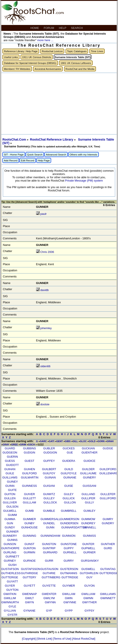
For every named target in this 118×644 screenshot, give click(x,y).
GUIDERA (69, 461)
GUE (70, 453)
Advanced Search (56, 154)
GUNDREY (88, 523)
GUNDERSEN (69, 523)
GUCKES (69, 448)
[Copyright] (29, 639)
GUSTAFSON (10, 569)
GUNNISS (89, 536)
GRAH (110, 441)
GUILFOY (49, 473)
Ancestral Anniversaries (48, 69)
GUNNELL (89, 527)
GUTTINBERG (51, 577)
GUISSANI (89, 486)
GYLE (12, 606)
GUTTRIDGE (70, 577)
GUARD (10, 448)
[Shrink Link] (45, 639)
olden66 (45, 366)
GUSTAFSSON (31, 569)
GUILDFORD (108, 469)
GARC (43, 441)
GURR (49, 561)
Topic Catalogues (77, 51)
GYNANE (29, 611)
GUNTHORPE (10, 548)
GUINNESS (29, 486)
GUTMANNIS (69, 573)
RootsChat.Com (14, 139)
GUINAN (50, 477)
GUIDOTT (12, 465)
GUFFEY (49, 461)
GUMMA (10, 519)
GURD (108, 548)
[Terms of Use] (62, 639)
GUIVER (29, 494)
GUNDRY (108, 523)
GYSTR (12, 615)
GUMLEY (89, 511)
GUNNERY (10, 536)
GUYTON (12, 590)
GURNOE (29, 561)
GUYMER (69, 586)
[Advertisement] (59, 104)
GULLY (90, 502)
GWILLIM (10, 598)
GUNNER (12, 532)
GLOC (83, 441)
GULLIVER (10, 502)
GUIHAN (10, 469)
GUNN (50, 527)
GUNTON (29, 548)
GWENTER (49, 594)
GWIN (69, 598)
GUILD (69, 469)
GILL (75, 441)
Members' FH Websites (17, 69)
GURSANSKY (90, 561)
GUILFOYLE (69, 473)
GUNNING (29, 536)
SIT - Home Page (14, 154)
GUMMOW (88, 519)
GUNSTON (49, 544)
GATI (51, 441)
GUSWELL (88, 569)
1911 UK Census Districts (37, 57)
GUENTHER (89, 453)
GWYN (29, 602)
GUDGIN (29, 453)
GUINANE (70, 477)
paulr (43, 214)
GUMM (12, 515)
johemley (46, 328)
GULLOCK (50, 502)
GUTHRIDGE (29, 573)
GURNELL (70, 552)
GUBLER (49, 448)
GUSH (12, 565)
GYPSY (89, 611)
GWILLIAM (88, 594)
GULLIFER (88, 498)
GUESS (10, 461)
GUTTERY (29, 577)
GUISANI (49, 486)
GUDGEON (10, 453)
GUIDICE (89, 461)
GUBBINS (30, 448)
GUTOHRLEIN (89, 573)
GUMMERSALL (51, 519)
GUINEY (12, 482)
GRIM (23, 445)
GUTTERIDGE (109, 573)
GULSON (12, 507)
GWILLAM (69, 594)
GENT (59, 441)
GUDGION (50, 453)
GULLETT (30, 498)
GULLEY (49, 498)
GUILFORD (29, 473)
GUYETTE (49, 586)
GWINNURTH (10, 602)
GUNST (29, 544)
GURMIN (29, 552)
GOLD (92, 441)
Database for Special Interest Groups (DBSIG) (30, 63)
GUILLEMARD (109, 473)
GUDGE (108, 448)
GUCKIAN (88, 448)
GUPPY (69, 548)
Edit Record (28, 160)
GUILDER (88, 469)
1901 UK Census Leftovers (76, 63)
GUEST (29, 461)
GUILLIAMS (10, 477)
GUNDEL (49, 523)
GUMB (29, 511)
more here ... (45, 40)
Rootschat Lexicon (52, 51)
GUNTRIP (49, 548)
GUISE (69, 486)
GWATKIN (10, 594)
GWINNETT (108, 598)
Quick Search (35, 154)
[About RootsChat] (84, 639)
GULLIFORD (108, 498)
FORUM (49, 28)
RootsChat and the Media (80, 69)
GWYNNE (70, 602)
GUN (10, 523)
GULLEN (10, 498)
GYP (49, 611)
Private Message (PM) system (84, 181)
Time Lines (97, 51)
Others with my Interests (83, 154)
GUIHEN (30, 469)
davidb (44, 290)
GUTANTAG (108, 569)
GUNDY (10, 527)
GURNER (89, 552)
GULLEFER (108, 494)
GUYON (90, 586)
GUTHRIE (49, 573)
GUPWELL (88, 548)
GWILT (29, 598)
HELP (63, 28)
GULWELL (10, 511)
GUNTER (88, 544)
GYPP (69, 611)
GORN (101, 441)
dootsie (45, 404)
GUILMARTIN (30, 477)
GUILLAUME (88, 473)
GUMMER (29, 519)
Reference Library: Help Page (21, 51)
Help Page (44, 160)
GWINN (88, 598)
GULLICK (69, 498)
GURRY (69, 561)
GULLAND (88, 494)
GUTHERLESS (11, 573)
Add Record (11, 160)
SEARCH (77, 28)
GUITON (10, 494)
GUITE (12, 490)
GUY (89, 577)
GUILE (10, 473)
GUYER (10, 586)
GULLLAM (29, 502)
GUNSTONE (69, 544)
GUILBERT (49, 469)
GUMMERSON (70, 519)
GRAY (6, 445)
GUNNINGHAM (50, 536)
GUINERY (89, 477)
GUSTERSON (69, 569)
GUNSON (10, 544)
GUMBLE (49, 511)
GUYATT (12, 581)
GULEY (69, 494)
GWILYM (49, 598)
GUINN (10, 486)
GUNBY (29, 523)
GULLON (70, 502)
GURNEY (10, 561)
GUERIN (12, 457)
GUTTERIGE (10, 577)
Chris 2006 (47, 252)
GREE (15, 445)
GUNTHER (108, 544)
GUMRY (108, 519)
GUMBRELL (69, 511)
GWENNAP (29, 594)
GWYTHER (89, 602)
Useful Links (11, 57)
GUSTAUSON (49, 569)
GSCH (31, 445)
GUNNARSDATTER (74, 527)
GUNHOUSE (29, 527)
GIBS (68, 441)
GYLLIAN (10, 611)
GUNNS (12, 540)
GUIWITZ (49, 494)
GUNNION (69, 536)
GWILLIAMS (108, 594)
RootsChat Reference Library (52, 139)
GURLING (10, 552)
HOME (35, 28)
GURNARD (50, 552)
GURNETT (12, 557)
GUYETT (29, 586)
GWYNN (50, 602)
